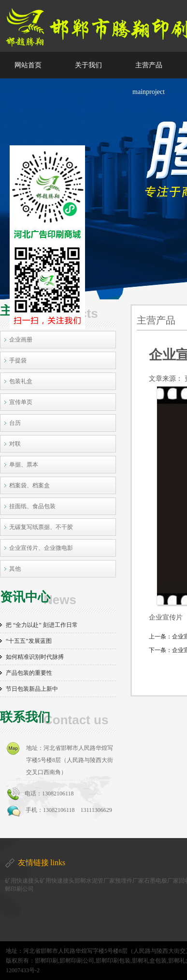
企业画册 (21, 340)
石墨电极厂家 (161, 881)
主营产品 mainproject (149, 78)
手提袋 (18, 360)
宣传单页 (21, 402)
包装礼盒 (21, 381)
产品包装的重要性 (29, 673)
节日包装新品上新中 (32, 689)
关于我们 (88, 65)
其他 (15, 569)
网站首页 (28, 65)
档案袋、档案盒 (29, 485)
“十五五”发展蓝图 (29, 641)
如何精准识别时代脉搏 (35, 657)
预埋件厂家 (129, 881)
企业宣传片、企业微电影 (41, 548)
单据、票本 (24, 465)
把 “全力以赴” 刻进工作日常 (42, 625)
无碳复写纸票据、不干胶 (41, 527)
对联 (15, 444)
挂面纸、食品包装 (32, 506)
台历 (15, 423)
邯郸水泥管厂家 (95, 881)
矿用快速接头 (22, 881)
